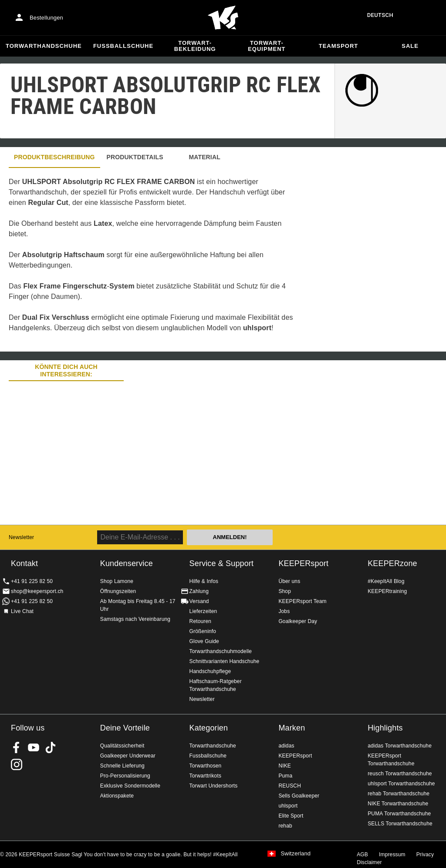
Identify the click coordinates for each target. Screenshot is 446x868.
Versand (199, 601)
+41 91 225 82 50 (32, 581)
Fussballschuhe (123, 46)
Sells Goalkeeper (299, 796)
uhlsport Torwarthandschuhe (401, 784)
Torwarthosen (206, 766)
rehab (285, 826)
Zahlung (199, 591)
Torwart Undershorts (214, 786)
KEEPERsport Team (302, 601)
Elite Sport (291, 816)
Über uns (289, 581)
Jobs (284, 611)
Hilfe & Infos (204, 581)
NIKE (285, 766)
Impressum (392, 855)
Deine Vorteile (125, 728)
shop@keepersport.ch (37, 591)
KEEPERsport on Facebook (17, 747)
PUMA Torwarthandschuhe (399, 814)
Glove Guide (204, 641)
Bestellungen (46, 18)
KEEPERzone (392, 563)
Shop (285, 591)
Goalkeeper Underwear (128, 756)
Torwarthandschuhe (44, 46)
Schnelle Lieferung (122, 766)
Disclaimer (369, 862)
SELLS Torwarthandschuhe (400, 824)
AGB (362, 855)
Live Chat (22, 611)
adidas (286, 746)
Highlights (385, 728)
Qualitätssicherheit (122, 746)
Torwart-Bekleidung (195, 46)
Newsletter (21, 537)
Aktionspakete (117, 796)
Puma (285, 776)
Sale (410, 46)
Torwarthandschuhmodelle (221, 651)
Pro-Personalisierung (125, 776)
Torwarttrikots (205, 776)
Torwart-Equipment (267, 46)
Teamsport (339, 46)
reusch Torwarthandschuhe (400, 774)
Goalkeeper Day (298, 621)
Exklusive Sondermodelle (130, 786)
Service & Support (222, 563)
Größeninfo (203, 631)
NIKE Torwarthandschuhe (398, 804)
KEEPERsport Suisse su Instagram (17, 764)
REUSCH (290, 786)
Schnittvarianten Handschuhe (225, 661)
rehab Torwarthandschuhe (399, 794)
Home (223, 18)
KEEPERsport (303, 563)
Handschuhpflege (210, 671)
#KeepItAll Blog (386, 581)
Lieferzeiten (203, 611)
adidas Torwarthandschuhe (400, 746)
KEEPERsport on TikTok (51, 747)
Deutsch (380, 15)
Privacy (425, 855)
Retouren (201, 621)
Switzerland (296, 854)
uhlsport (288, 806)
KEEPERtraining (387, 591)
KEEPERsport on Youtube (34, 747)
